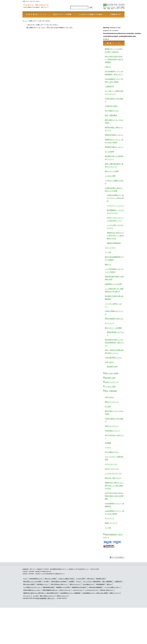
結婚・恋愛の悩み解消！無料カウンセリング (114, 165)
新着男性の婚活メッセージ (114, 147)
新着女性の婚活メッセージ (114, 135)
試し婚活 (108, 406)
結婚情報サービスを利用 (113, 284)
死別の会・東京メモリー (113, 478)
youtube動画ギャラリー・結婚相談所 (114, 505)
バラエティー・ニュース (115, 206)
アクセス (108, 447)
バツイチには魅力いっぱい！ (113, 305)
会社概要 (108, 443)
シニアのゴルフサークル (113, 473)
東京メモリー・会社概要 (113, 328)
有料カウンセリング (112, 426)
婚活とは (108, 264)
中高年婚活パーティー (112, 431)
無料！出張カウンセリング (47, 596)
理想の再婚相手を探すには (114, 319)
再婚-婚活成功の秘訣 (48, 587)
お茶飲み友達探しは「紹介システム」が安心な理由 (115, 198)
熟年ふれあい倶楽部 (29, 584)
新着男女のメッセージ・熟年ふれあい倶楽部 (114, 141)
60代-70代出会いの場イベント (114, 437)
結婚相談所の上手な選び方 (79, 587)
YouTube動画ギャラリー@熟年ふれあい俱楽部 (114, 80)
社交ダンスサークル (112, 469)
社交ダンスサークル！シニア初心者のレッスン (115, 219)
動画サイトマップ (111, 523)
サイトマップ (109, 323)
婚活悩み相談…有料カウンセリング (114, 129)
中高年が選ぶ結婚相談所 (95, 587)
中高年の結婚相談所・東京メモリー (45, 598)
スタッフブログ (110, 248)
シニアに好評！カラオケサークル (115, 227)
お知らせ (108, 67)
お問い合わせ (109, 362)
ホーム (25, 579)
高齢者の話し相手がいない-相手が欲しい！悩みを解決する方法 (116, 235)
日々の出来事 (109, 152)
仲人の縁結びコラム (112, 111)
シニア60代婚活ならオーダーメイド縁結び (114, 270)
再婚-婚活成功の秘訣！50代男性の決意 (114, 278)
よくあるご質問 (110, 176)
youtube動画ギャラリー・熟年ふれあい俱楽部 (114, 512)
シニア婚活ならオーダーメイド (32, 587)
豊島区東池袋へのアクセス (115, 334)
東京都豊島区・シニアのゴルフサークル (115, 212)
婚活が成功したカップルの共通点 (114, 121)
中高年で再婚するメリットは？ (32, 590)
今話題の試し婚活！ (112, 106)
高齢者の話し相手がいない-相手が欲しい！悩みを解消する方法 (41, 593)
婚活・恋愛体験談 (111, 115)
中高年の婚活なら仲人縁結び (114, 100)
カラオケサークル (111, 464)
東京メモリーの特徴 (112, 171)
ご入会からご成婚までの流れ (114, 182)
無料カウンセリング (112, 402)
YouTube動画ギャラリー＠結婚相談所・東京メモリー (114, 73)
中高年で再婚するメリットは (114, 313)
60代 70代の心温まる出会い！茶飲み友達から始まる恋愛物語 (114, 59)
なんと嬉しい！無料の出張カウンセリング (114, 92)
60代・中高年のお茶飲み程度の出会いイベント (114, 351)
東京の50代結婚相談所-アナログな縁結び (114, 258)
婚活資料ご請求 (112, 367)
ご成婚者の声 (109, 86)
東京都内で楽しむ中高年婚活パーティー (114, 158)
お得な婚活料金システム (113, 358)
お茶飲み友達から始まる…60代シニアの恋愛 (114, 189)
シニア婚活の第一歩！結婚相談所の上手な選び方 (114, 290)
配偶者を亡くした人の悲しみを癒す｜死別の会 (114, 50)
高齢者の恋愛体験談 (114, 243)
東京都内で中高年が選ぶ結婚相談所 (114, 298)
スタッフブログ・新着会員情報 (114, 458)
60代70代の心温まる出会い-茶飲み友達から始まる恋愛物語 (114, 496)
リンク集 (108, 252)
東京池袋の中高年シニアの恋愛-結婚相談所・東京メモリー (114, 342)
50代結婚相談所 (100, 584)
